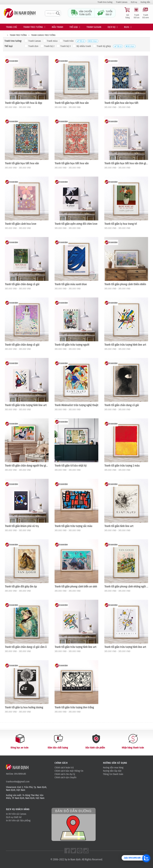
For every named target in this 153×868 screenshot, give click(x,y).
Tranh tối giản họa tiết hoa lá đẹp (23, 103)
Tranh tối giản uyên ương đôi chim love (76, 224)
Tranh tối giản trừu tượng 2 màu (122, 466)
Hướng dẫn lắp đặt (112, 771)
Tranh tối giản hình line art (119, 526)
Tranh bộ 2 (47, 46)
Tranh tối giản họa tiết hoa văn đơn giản (126, 163)
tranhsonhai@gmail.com (18, 782)
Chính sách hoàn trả (64, 768)
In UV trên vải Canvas (16, 814)
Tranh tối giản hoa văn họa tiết (121, 103)
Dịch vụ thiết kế (14, 817)
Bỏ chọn (93, 41)
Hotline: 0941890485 (16, 774)
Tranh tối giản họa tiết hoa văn (72, 103)
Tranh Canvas (122, 2)
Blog (127, 27)
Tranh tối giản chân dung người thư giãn (27, 466)
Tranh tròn (66, 41)
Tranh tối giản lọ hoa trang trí (121, 224)
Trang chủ (11, 27)
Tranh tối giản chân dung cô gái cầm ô (26, 647)
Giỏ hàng (128, 13)
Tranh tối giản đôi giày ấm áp (21, 587)
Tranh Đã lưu (137, 13)
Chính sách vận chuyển (65, 777)
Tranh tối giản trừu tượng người (72, 345)
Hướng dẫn (145, 2)
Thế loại (74, 27)
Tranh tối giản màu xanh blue (71, 284)
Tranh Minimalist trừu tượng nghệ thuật (76, 405)
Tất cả (81, 41)
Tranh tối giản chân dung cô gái (22, 284)
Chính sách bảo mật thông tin (69, 771)
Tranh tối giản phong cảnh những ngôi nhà (126, 587)
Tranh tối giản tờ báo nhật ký (71, 466)
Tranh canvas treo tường (43, 35)
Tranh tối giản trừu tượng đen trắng (74, 707)
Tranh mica (50, 41)
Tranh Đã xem (146, 13)
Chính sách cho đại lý (65, 774)
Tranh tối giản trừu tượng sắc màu (73, 526)
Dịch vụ (134, 2)
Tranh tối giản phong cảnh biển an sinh (76, 587)
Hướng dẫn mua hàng (113, 768)
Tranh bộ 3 (64, 46)
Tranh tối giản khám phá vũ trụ (22, 526)
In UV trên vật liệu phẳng (18, 820)
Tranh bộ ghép (102, 46)
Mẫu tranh (57, 27)
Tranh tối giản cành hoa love (21, 224)
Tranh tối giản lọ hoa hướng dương (24, 707)
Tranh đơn (31, 46)
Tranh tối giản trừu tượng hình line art (125, 345)
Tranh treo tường (105, 2)
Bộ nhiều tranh (82, 46)
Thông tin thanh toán (113, 774)
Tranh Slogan (94, 27)
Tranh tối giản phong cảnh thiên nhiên (125, 284)
